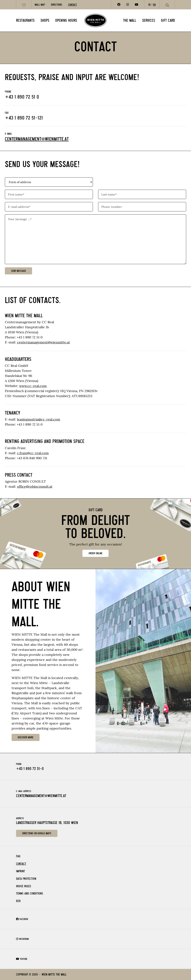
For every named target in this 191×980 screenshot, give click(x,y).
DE (149, 5)
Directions (57, 5)
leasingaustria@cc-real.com (39, 419)
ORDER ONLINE (95, 553)
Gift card (168, 20)
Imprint (21, 871)
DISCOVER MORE (26, 737)
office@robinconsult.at (35, 486)
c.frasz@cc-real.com (33, 453)
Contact (72, 5)
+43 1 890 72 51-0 (30, 769)
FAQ (18, 856)
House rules (24, 886)
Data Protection (26, 879)
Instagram (22, 939)
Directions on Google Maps (37, 833)
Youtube (22, 959)
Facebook (22, 919)
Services (149, 20)
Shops (45, 20)
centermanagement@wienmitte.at (37, 139)
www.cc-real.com (33, 386)
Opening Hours (66, 20)
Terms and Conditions (30, 893)
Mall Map (40, 5)
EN (154, 5)
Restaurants (25, 20)
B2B (18, 901)
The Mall (130, 20)
